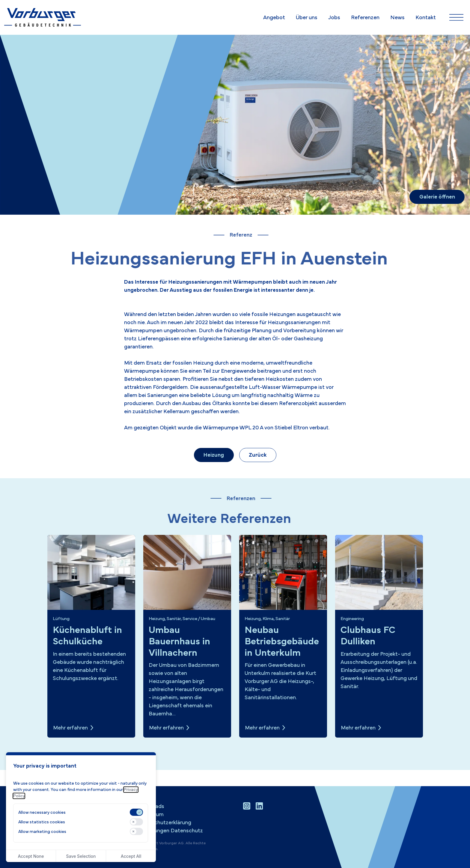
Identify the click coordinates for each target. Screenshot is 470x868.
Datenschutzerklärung (164, 823)
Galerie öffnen (437, 197)
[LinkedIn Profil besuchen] (259, 806)
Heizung (214, 455)
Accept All (131, 856)
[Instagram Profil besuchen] (247, 806)
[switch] (136, 812)
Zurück (258, 455)
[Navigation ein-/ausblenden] (456, 17)
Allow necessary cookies (42, 812)
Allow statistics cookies (42, 822)
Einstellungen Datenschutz (170, 831)
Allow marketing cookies (42, 832)
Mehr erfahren (70, 728)
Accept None (31, 856)
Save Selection (81, 856)
